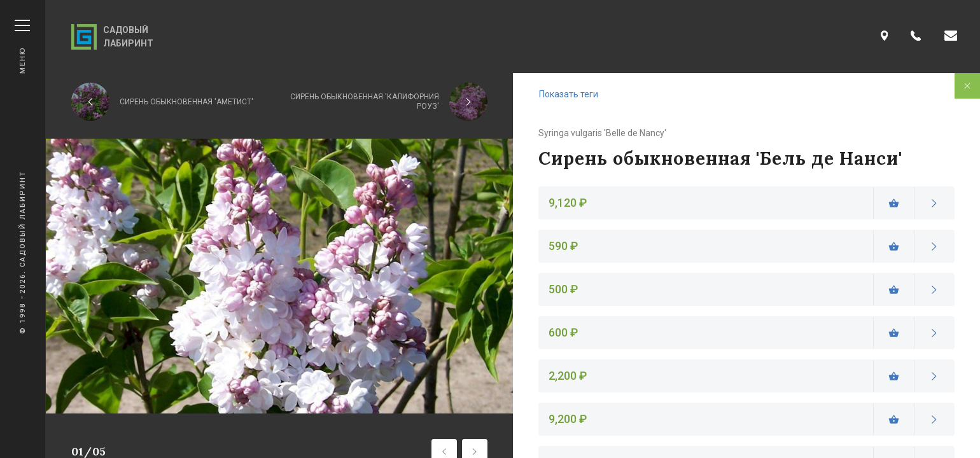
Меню (22, 47)
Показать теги (569, 94)
